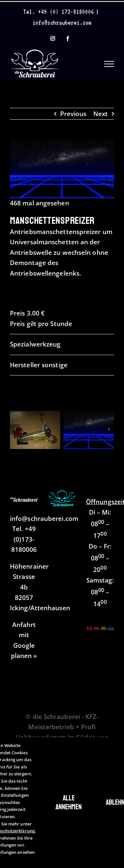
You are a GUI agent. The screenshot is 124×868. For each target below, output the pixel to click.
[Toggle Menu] (109, 64)
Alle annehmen (69, 802)
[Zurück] (15, 429)
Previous (73, 114)
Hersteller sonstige (39, 365)
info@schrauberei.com (62, 22)
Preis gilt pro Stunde (41, 324)
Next (101, 114)
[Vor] (109, 429)
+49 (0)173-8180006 (24, 539)
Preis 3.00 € (27, 313)
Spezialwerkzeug (35, 344)
